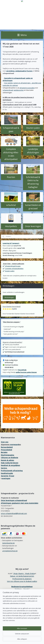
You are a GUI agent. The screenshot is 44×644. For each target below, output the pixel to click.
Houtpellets (11, 226)
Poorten (11, 177)
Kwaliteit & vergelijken (10, 465)
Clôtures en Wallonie (10, 458)
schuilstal (11, 205)
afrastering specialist (27, 88)
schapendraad (8, 90)
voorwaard (14, 444)
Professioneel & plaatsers (22, 579)
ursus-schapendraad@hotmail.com (14, 513)
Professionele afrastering (12, 471)
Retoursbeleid (7, 447)
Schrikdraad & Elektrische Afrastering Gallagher (33, 182)
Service (4, 468)
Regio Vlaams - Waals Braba (24, 573)
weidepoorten (19, 90)
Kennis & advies (8, 460)
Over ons (5, 442)
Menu (22, 35)
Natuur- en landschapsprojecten (22, 576)
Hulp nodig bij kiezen (10, 463)
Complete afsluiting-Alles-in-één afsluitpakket (11, 154)
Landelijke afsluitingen (33, 151)
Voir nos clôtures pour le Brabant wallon (22, 581)
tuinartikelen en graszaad (33, 207)
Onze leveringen (33, 226)
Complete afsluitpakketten (14, 268)
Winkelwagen (9, 297)
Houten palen (33, 128)
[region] (22, 609)
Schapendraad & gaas (11, 130)
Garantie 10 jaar (8, 476)
